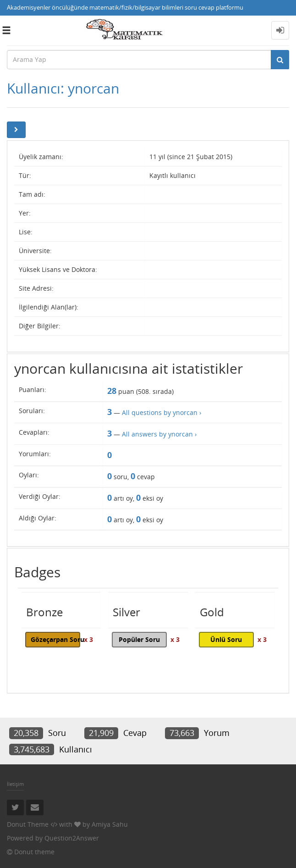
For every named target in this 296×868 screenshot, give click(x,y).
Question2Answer (72, 838)
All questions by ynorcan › (162, 412)
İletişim (15, 784)
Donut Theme (28, 824)
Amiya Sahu (110, 824)
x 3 (88, 639)
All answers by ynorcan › (159, 434)
